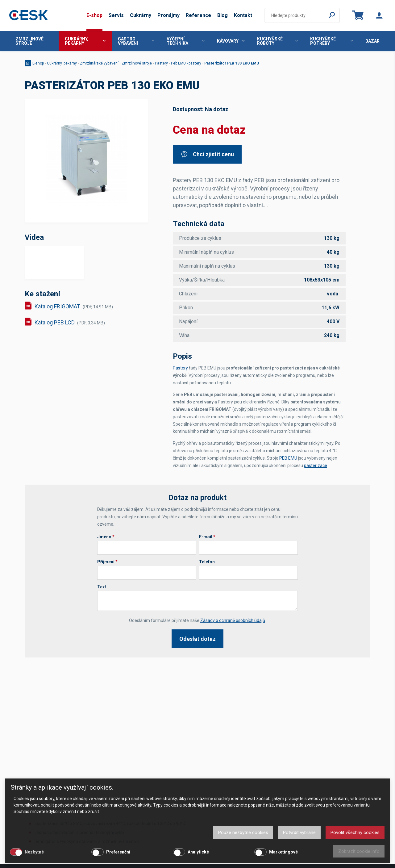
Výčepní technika (186, 41)
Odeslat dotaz (197, 639)
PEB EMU (288, 458)
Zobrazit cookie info (359, 851)
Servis (116, 15)
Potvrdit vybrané (299, 833)
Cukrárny (141, 15)
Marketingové (283, 852)
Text (102, 587)
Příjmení (107, 562)
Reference (198, 15)
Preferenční (118, 852)
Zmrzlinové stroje (29, 41)
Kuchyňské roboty (277, 41)
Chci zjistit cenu (207, 154)
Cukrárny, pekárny (85, 41)
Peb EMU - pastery (186, 63)
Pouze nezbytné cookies (243, 833)
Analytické (198, 852)
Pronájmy (168, 15)
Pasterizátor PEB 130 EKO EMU (232, 63)
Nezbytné (34, 852)
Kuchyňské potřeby (332, 41)
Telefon (207, 562)
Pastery (161, 63)
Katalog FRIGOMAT (74, 306)
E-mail (207, 537)
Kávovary (231, 41)
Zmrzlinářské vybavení (99, 63)
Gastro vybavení (136, 41)
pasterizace (316, 465)
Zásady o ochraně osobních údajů (233, 620)
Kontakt (243, 15)
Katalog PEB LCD (70, 322)
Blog (222, 15)
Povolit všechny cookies (355, 833)
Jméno (106, 537)
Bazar (372, 41)
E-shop (94, 15)
